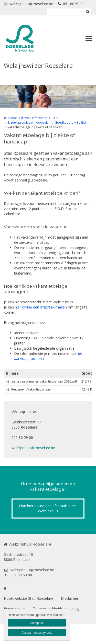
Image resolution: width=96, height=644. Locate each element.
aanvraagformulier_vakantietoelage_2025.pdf (44, 381)
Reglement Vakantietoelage (31, 389)
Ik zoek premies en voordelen (29, 123)
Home (12, 118)
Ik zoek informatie (34, 118)
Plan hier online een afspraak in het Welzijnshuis (48, 508)
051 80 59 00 (71, 4)
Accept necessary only (37, 633)
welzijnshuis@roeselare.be (28, 4)
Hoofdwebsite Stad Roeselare (29, 598)
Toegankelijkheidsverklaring (56, 609)
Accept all (37, 623)
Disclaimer (70, 598)
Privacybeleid (15, 609)
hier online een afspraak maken (41, 307)
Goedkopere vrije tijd (70, 123)
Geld (55, 118)
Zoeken (88, 12)
